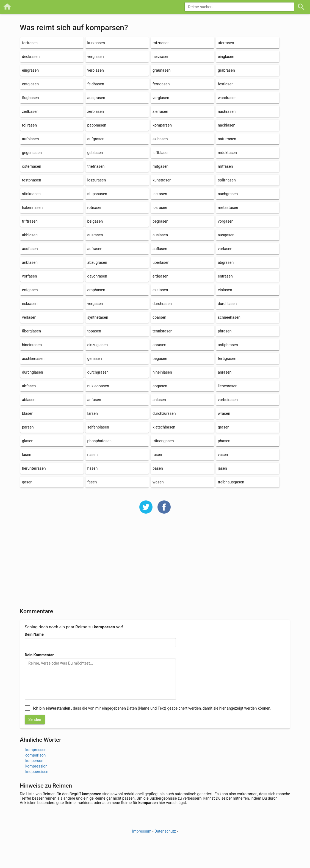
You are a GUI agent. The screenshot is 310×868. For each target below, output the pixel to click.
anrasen (225, 372)
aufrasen (95, 249)
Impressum (142, 831)
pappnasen (97, 125)
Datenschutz (165, 831)
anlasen (159, 400)
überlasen (161, 262)
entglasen (30, 84)
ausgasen (226, 235)
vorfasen (29, 276)
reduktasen (227, 153)
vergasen (95, 304)
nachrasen (227, 111)
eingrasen (30, 70)
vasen (223, 455)
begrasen (160, 221)
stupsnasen (97, 194)
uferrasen (226, 43)
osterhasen (32, 166)
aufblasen (30, 139)
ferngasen (161, 84)
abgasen (160, 386)
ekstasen (160, 290)
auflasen (160, 249)
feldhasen (96, 84)
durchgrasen (98, 372)
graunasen (161, 70)
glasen (28, 441)
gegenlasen (32, 153)
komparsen (162, 125)
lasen (27, 455)
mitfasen (225, 166)
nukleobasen (98, 386)
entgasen (30, 290)
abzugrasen (97, 262)
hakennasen (32, 208)
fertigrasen (227, 359)
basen (158, 468)
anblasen (30, 262)
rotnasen (95, 208)
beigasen (95, 221)
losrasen (160, 208)
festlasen (225, 84)
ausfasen (30, 249)
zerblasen (95, 111)
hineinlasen (162, 372)
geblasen (95, 153)
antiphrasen (228, 345)
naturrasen (227, 139)
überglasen (31, 331)
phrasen (225, 331)
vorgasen (225, 221)
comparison (35, 755)
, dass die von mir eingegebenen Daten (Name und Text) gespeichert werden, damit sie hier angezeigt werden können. (152, 708)
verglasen (95, 57)
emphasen (96, 290)
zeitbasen (30, 111)
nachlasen (226, 125)
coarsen (159, 317)
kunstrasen (162, 180)
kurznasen (96, 43)
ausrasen (95, 235)
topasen (94, 331)
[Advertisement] (155, 564)
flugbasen (30, 98)
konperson (34, 761)
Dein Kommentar (39, 655)
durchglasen (33, 372)
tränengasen (163, 441)
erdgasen (160, 276)
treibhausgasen (231, 482)
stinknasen (31, 194)
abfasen (29, 386)
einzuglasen (97, 345)
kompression (36, 766)
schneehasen (229, 317)
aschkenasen (33, 359)
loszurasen (96, 180)
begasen (160, 359)
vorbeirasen (228, 400)
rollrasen (29, 125)
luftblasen (161, 153)
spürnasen (227, 180)
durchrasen (162, 304)
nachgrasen (228, 194)
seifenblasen (98, 427)
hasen (92, 468)
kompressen (36, 750)
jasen (222, 468)
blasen (28, 413)
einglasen (226, 57)
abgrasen (226, 262)
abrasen (159, 345)
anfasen (94, 400)
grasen (223, 427)
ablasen (29, 400)
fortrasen (30, 43)
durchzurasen (164, 413)
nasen (92, 455)
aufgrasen (96, 139)
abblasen (30, 235)
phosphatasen (99, 441)
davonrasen (97, 276)
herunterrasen (34, 468)
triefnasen (96, 166)
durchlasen (227, 304)
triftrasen (30, 221)
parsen (28, 427)
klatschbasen (164, 427)
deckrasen (31, 57)
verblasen (95, 70)
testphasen (31, 180)
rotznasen (161, 43)
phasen (224, 441)
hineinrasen (32, 345)
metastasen (228, 208)
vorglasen (161, 98)
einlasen (225, 290)
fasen (92, 482)
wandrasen (227, 98)
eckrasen (30, 304)
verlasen (29, 317)
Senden (35, 719)
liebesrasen (227, 386)
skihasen (160, 139)
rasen (157, 455)
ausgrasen (96, 98)
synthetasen (98, 317)
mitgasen (160, 166)
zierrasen (160, 111)
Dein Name (34, 634)
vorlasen (225, 249)
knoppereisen (37, 772)
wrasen (224, 413)
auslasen (160, 235)
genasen (94, 359)
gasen (27, 482)
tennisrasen (163, 331)
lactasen (160, 194)
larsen (92, 413)
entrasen (225, 276)
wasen (158, 482)
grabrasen (226, 70)
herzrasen (161, 57)
